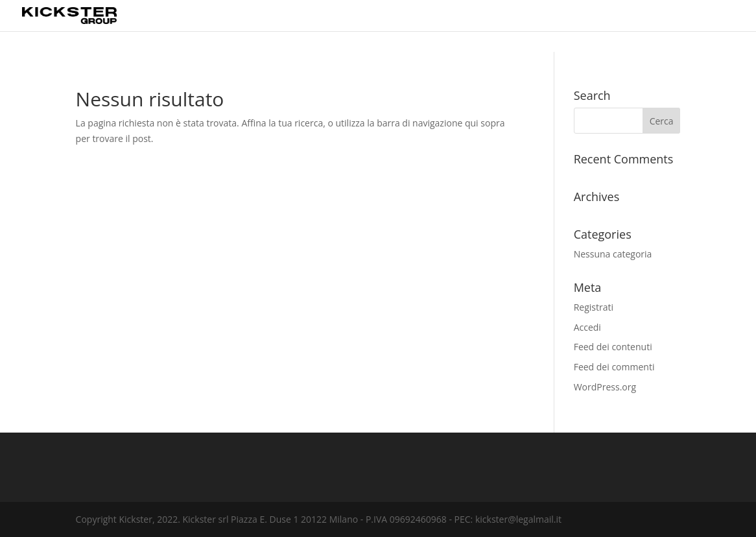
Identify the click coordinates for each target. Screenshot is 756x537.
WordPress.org (605, 387)
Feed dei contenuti (613, 347)
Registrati (594, 307)
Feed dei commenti (614, 367)
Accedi (587, 327)
